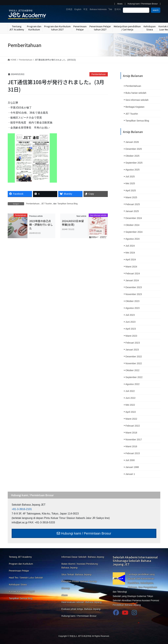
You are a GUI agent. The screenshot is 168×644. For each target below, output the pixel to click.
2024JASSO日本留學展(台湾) (73, 223)
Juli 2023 (130, 315)
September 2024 (134, 232)
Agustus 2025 (133, 170)
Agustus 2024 (133, 239)
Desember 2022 (134, 357)
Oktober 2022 (132, 370)
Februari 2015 (133, 453)
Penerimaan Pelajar (19, 571)
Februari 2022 (133, 426)
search (156, 10)
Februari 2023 (133, 343)
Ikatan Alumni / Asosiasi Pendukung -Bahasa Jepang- (80, 566)
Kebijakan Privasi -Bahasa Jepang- (79, 581)
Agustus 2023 (133, 308)
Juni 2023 (131, 322)
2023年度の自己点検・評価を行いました (41, 225)
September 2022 (134, 377)
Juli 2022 (130, 391)
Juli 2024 (130, 246)
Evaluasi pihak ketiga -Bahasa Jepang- (81, 609)
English (78, 9)
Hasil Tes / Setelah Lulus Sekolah (26, 578)
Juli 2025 (130, 177)
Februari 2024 (133, 274)
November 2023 (134, 294)
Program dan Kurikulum (21, 564)
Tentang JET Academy (20, 557)
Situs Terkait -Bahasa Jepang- (77, 574)
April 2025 (131, 191)
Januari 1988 (132, 467)
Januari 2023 (132, 350)
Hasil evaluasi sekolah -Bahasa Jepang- (82, 602)
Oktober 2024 (132, 225)
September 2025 (134, 163)
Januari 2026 (132, 142)
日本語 (69, 9)
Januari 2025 (132, 211)
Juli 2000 (130, 460)
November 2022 (134, 363)
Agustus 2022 (133, 384)
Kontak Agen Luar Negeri (22, 591)
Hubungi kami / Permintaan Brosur (143, 4)
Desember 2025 (134, 149)
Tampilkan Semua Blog (68, 204)
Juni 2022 (131, 398)
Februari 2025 (133, 204)
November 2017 (134, 440)
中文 (85, 9)
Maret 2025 (131, 197)
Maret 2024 (131, 267)
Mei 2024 (130, 253)
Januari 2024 (132, 280)
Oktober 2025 (132, 156)
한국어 (118, 9)
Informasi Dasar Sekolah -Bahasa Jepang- (83, 557)
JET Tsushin (47, 204)
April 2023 (131, 329)
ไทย (110, 9)
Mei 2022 (130, 405)
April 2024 (131, 260)
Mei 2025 (130, 183)
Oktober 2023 (132, 301)
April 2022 (131, 412)
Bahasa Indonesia (98, 9)
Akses (120, 4)
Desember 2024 (134, 218)
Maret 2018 (131, 433)
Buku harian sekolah (136, 93)
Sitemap (66, 588)
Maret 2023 (131, 336)
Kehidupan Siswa (18, 584)
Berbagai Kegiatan (135, 107)
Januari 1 (130, 474)
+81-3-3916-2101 (22, 509)
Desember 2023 (134, 287)
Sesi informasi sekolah (137, 100)
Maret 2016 (131, 446)
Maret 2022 (131, 419)
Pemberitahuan (99, 74)
